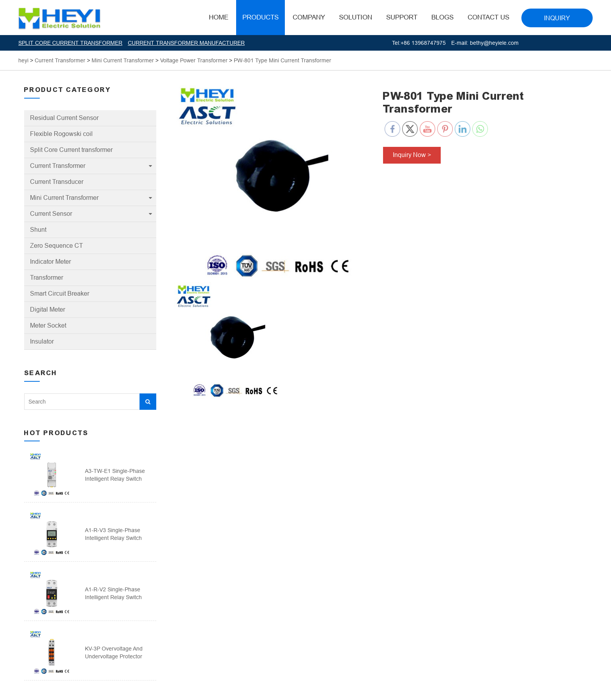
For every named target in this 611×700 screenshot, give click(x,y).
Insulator (42, 341)
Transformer (47, 278)
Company (309, 17)
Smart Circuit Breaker (60, 294)
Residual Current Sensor (64, 118)
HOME (219, 17)
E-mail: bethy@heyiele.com (485, 43)
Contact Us (488, 17)
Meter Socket (48, 325)
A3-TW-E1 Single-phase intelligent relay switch (115, 475)
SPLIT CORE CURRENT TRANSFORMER (70, 43)
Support (402, 17)
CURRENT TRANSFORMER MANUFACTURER (186, 43)
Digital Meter (48, 309)
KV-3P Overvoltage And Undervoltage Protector (114, 652)
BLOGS (442, 17)
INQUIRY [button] (557, 18)
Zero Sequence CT (57, 246)
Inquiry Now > (412, 155)
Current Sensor (51, 214)
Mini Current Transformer (64, 198)
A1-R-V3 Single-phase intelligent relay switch (113, 534)
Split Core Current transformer (71, 150)
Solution (356, 17)
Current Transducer (57, 182)
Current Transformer (58, 166)
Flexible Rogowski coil (61, 134)
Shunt (38, 230)
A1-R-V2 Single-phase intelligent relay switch (113, 593)
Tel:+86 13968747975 (419, 43)
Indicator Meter (50, 262)
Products (260, 17)
